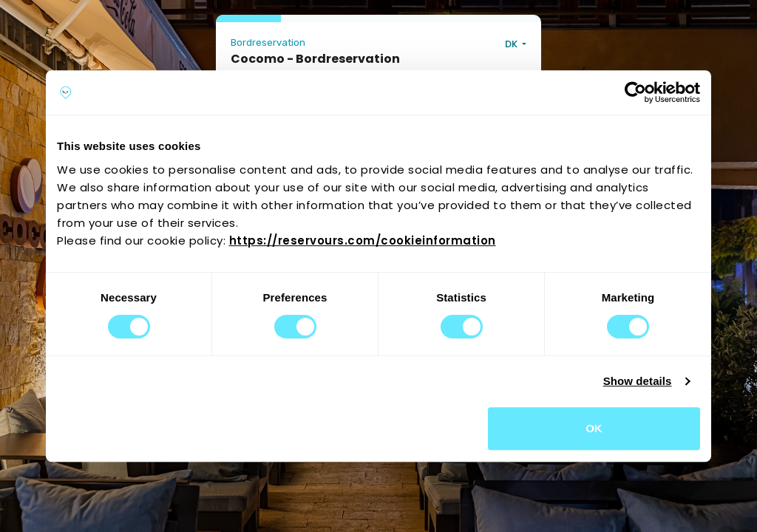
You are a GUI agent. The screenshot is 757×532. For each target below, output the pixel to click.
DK (512, 44)
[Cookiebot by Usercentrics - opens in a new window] (635, 92)
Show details (638, 381)
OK (594, 428)
